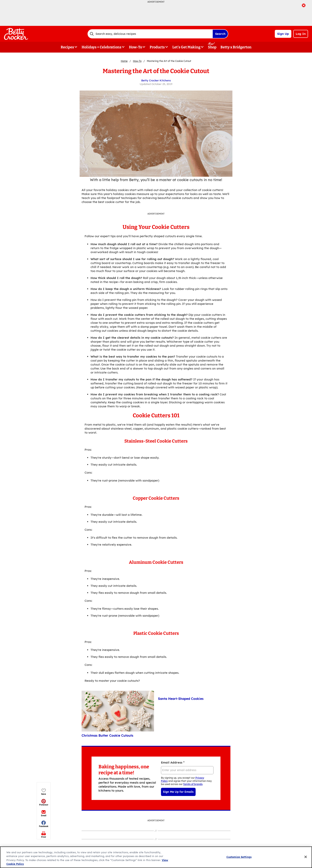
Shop (212, 47)
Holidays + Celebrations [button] (101, 47)
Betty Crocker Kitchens (156, 80)
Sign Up (283, 34)
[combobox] (150, 34)
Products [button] (157, 47)
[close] (304, 6)
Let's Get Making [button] (186, 47)
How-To (137, 61)
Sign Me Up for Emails (178, 792)
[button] (44, 87)
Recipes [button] (67, 47)
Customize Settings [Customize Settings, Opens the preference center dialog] (239, 857)
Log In (301, 34)
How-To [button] (136, 47)
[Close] (306, 857)
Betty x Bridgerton (236, 47)
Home (124, 61)
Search (220, 34)
